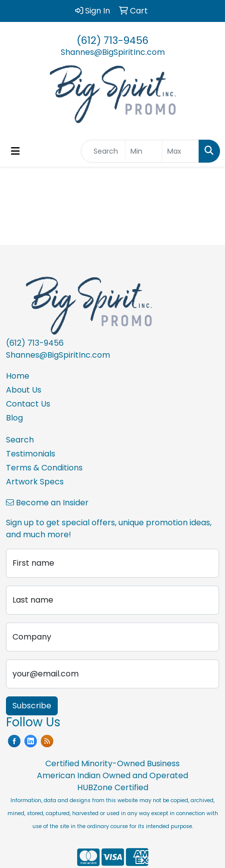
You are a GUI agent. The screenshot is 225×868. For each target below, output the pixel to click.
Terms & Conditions (44, 468)
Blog (14, 418)
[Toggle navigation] (15, 151)
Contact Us (28, 404)
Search (20, 440)
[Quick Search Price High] (180, 151)
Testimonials (31, 454)
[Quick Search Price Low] (144, 151)
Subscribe (32, 706)
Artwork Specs (35, 482)
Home (18, 376)
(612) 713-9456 (112, 40)
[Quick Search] (103, 151)
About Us (24, 390)
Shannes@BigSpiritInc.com (113, 52)
